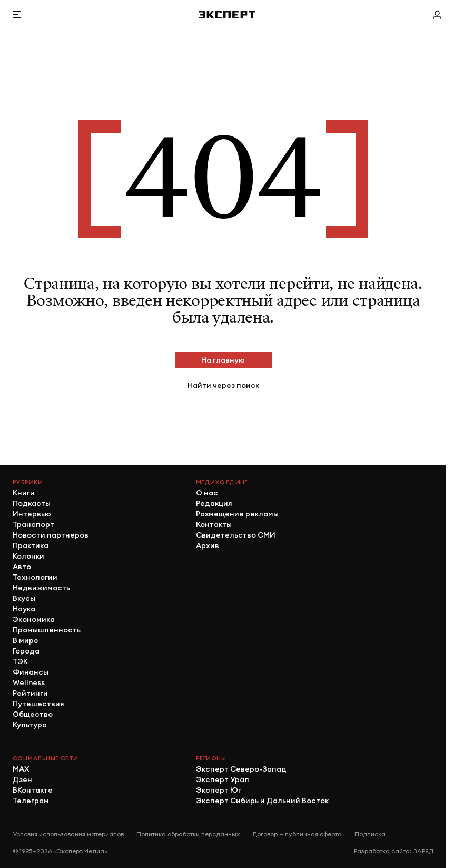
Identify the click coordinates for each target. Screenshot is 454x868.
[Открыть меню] (17, 15)
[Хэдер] (227, 14)
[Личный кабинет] (437, 15)
